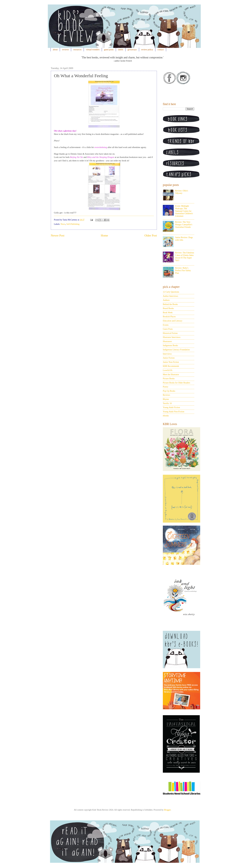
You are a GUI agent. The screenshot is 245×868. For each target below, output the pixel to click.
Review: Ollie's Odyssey (182, 192)
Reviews (166, 395)
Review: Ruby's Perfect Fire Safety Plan (183, 271)
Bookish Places (169, 317)
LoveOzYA (168, 370)
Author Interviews (170, 296)
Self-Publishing (73, 224)
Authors (166, 300)
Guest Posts (168, 329)
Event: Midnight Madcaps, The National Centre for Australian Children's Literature (184, 211)
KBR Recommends (171, 366)
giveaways (132, 50)
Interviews (167, 354)
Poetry (166, 387)
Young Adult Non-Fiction (174, 412)
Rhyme (166, 399)
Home (104, 235)
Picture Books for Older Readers (177, 383)
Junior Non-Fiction (171, 362)
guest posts (109, 50)
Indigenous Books (170, 345)
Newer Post (58, 235)
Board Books (168, 308)
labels (121, 50)
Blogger (167, 810)
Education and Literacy (173, 321)
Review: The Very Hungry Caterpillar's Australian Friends (184, 225)
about (55, 50)
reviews (66, 50)
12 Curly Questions (171, 292)
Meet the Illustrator (171, 375)
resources (77, 50)
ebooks (166, 416)
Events (166, 325)
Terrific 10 (167, 403)
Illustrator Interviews (172, 337)
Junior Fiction (169, 358)
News (63, 224)
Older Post (151, 235)
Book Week (168, 313)
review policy (147, 50)
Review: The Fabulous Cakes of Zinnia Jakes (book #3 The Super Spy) (185, 256)
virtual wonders (93, 50)
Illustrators (167, 341)
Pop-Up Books (169, 391)
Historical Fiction (170, 333)
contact (161, 50)
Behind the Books (170, 304)
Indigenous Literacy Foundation (176, 350)
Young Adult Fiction (171, 407)
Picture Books (169, 379)
